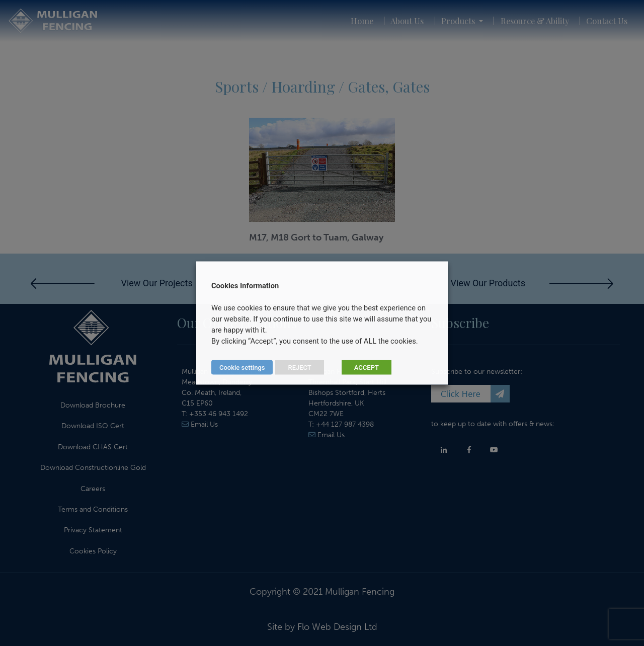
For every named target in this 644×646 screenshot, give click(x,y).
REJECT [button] (299, 368)
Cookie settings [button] (242, 368)
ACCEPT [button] (367, 368)
